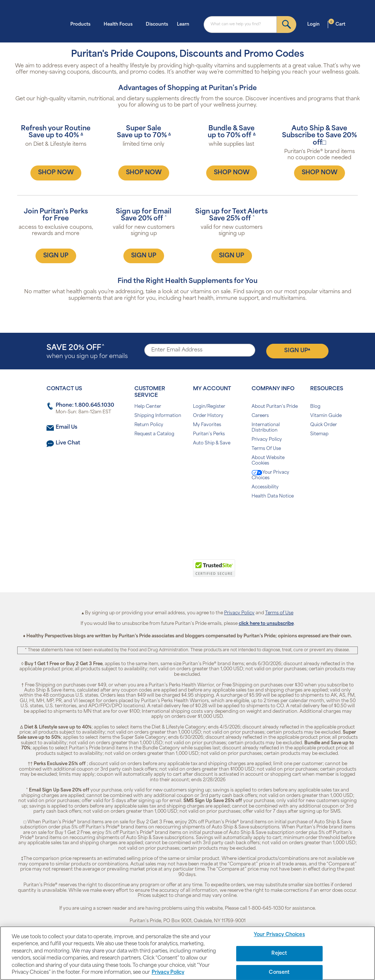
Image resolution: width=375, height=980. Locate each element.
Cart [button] (337, 24)
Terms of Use (279, 613)
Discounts (157, 25)
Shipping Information (158, 416)
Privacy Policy (267, 440)
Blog (315, 407)
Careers (260, 416)
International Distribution (266, 428)
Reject (279, 953)
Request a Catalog (154, 434)
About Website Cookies (268, 461)
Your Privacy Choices (270, 475)
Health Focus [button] (120, 24)
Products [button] (83, 24)
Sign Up (297, 351)
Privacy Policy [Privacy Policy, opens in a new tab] (168, 972)
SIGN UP (56, 256)
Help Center (148, 407)
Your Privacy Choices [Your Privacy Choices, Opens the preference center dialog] (279, 935)
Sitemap (319, 434)
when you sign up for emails (87, 352)
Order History (208, 416)
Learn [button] (185, 24)
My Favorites (207, 425)
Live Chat (68, 443)
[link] (157, 572)
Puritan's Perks (209, 434)
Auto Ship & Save (212, 443)
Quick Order (324, 425)
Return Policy (149, 425)
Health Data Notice (273, 496)
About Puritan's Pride (275, 407)
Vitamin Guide (326, 416)
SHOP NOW (56, 173)
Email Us (66, 427)
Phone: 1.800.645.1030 (85, 405)
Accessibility (265, 487)
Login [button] (316, 24)
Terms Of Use (266, 449)
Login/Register (209, 407)
